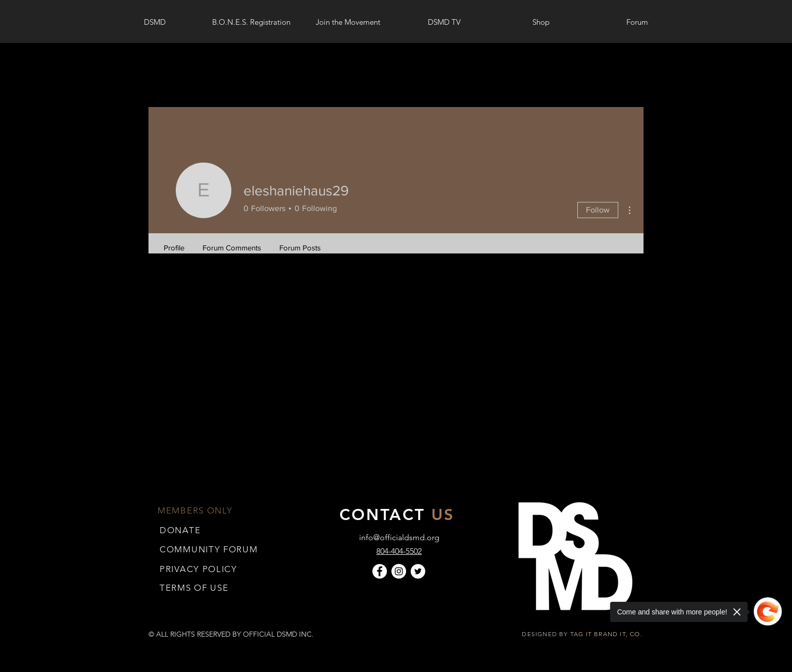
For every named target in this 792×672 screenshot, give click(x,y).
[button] (194, 587)
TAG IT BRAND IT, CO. (607, 634)
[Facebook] (380, 571)
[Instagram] (399, 571)
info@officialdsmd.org (399, 537)
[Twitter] (418, 571)
